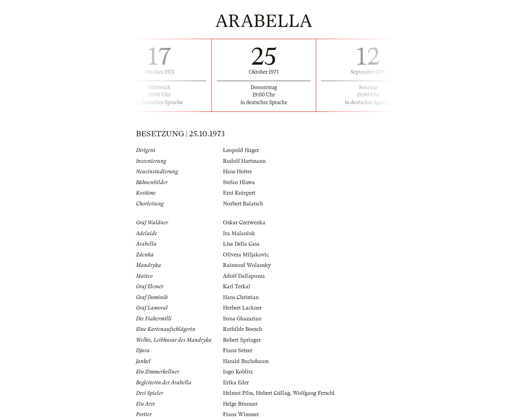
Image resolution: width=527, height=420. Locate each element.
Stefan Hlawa (239, 182)
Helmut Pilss (238, 393)
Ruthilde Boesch (243, 329)
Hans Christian (241, 297)
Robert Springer (242, 340)
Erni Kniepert (239, 193)
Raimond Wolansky (247, 265)
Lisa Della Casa (241, 244)
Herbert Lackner (242, 308)
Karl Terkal (237, 287)
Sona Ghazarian (242, 319)
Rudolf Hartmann (244, 161)
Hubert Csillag (273, 393)
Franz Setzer (238, 350)
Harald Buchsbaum (246, 361)
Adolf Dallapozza (244, 276)
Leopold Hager (241, 150)
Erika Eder (236, 383)
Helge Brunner (240, 404)
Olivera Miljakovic (246, 255)
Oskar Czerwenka (244, 223)
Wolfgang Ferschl (314, 393)
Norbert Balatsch (243, 204)
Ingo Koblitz (238, 372)
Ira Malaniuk (239, 233)
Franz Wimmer (241, 414)
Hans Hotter (237, 172)
